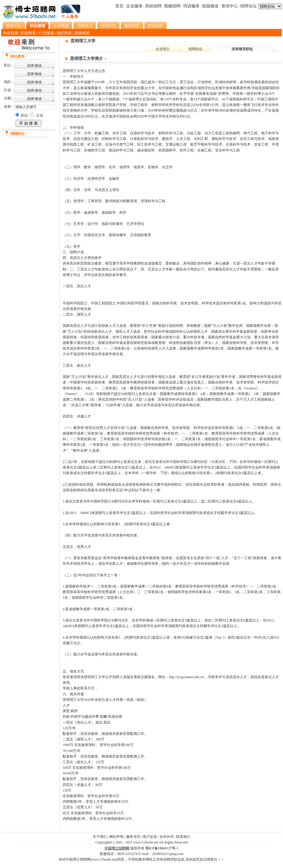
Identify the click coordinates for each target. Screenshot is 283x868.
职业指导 (156, 26)
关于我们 (100, 837)
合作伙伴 (167, 837)
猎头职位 (108, 26)
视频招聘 (172, 6)
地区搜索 (64, 33)
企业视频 (61, 26)
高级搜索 (82, 33)
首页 (119, 6)
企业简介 (163, 49)
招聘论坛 (248, 6)
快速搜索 (11, 33)
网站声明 (116, 837)
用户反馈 (150, 837)
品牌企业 (85, 26)
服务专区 (133, 837)
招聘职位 (196, 49)
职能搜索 (28, 33)
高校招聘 (153, 6)
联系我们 (183, 837)
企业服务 (134, 6)
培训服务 (191, 6)
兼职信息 (132, 26)
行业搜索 (46, 33)
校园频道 (210, 6)
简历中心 (14, 26)
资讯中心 (230, 6)
